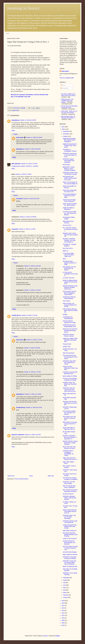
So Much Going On (68, 494)
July (64, 583)
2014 (63, 608)
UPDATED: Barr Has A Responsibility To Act (69, 326)
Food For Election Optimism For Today (69, 322)
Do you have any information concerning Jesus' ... (69, 107)
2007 (63, 625)
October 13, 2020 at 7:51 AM (34, 340)
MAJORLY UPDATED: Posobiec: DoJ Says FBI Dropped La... (69, 240)
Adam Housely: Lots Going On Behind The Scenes (70, 305)
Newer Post (11, 476)
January (66, 597)
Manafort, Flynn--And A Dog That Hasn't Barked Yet (70, 235)
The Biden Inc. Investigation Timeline (70, 150)
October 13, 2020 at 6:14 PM (34, 407)
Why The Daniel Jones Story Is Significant (69, 487)
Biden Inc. (66, 251)
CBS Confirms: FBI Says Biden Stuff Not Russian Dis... (70, 311)
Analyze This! (67, 346)
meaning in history (24, 8)
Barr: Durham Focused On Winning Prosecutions (70, 491)
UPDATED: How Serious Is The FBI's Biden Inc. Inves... (70, 155)
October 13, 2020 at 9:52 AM (32, 348)
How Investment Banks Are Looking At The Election (69, 413)
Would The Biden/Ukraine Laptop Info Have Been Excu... (70, 282)
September (66, 578)
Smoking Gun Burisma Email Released (69, 298)
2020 (63, 129)
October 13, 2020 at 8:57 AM (31, 199)
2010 (63, 618)
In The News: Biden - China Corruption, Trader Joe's (69, 255)
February (66, 595)
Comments (65, 88)
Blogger (58, 636)
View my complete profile (67, 78)
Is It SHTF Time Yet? (69, 278)
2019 (63, 601)
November (66, 134)
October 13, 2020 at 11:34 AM (32, 290)
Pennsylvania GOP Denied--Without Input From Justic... (70, 178)
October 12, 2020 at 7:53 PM (23, 174)
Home (8, 33)
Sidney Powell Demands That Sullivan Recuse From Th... (70, 511)
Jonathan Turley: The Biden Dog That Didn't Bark (70, 384)
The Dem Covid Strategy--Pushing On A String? (70, 379)
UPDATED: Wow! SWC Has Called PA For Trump (69, 363)
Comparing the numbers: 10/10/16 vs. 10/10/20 (25, 166)
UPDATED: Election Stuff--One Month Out (70, 522)
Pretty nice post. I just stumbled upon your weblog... (67, 101)
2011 (63, 615)
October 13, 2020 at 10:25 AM (32, 266)
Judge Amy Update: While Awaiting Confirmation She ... (70, 340)
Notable (65, 315)
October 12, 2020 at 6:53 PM (34, 137)
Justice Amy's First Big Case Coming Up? (69, 201)
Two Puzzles (66, 301)
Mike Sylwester (16, 164)
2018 (63, 603)
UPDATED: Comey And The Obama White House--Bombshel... (69, 562)
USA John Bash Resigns (70, 552)
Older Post (51, 476)
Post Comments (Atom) (22, 479)
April (65, 590)
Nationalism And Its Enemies (68, 222)
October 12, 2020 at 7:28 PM (29, 164)
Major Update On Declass (70, 554)
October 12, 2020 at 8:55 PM (32, 149)
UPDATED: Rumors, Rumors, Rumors (69, 335)
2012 (63, 613)
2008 (63, 623)
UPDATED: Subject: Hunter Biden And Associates (68, 161)
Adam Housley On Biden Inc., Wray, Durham (70, 205)
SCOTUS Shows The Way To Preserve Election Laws (70, 548)
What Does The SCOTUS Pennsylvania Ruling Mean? (70, 330)
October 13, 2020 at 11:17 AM (32, 372)
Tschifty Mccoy (16, 315)
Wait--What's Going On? (70, 531)
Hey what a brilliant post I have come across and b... (69, 95)
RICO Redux (66, 165)
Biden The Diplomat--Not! (70, 566)
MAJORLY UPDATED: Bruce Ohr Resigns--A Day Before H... (70, 437)
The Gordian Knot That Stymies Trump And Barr (69, 418)
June (65, 585)
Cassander (19, 199)
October (66, 136)
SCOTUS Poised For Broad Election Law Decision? (69, 542)
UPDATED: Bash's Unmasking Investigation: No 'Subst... (68, 453)
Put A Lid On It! (67, 225)
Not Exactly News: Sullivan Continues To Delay (70, 263)
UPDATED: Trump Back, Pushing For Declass (70, 558)
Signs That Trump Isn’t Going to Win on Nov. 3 (70, 459)
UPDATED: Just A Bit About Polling (69, 483)
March (65, 593)
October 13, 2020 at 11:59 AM (33, 394)
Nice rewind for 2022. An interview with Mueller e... (68, 117)
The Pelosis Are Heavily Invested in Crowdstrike (70, 479)
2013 (63, 610)
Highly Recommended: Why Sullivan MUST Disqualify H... (69, 140)
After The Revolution (69, 353)
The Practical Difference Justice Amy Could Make (70, 196)
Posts (63, 85)
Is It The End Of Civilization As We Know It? (70, 274)
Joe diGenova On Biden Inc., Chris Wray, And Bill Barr (70, 213)
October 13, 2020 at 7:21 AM (29, 315)
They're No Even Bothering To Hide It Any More (70, 368)
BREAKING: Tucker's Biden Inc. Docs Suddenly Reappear (69, 169)
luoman (46, 636)
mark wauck (20, 137)
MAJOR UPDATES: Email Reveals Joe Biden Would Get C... (70, 287)
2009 (63, 620)
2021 (63, 127)
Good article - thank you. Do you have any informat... (69, 112)
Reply (13, 130)
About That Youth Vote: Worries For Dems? (69, 448)
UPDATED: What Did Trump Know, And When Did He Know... (70, 390)
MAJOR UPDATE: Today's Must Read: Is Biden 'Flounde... (70, 443)
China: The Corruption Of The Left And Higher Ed (70, 183)
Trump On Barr (67, 344)
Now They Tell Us (68, 248)
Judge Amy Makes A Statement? (69, 209)
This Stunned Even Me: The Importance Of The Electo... (70, 357)
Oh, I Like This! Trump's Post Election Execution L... (70, 229)
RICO (64, 259)
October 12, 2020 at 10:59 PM (28, 217)
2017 (63, 606)
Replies (16, 134)
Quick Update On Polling (70, 376)
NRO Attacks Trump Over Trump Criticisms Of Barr (70, 424)
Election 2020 (15, 110)
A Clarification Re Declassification (68, 318)
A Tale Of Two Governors (70, 538)
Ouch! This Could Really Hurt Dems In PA (70, 191)
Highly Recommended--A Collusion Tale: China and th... (70, 146)
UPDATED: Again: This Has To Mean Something (69, 517)
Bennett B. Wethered (18, 435)
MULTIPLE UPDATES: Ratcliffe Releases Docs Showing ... (70, 535)
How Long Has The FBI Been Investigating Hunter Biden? (69, 293)
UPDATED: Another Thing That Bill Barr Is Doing (70, 173)
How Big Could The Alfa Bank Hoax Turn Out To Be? (70, 403)
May (64, 588)
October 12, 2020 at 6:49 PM (28, 120)
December (66, 131)
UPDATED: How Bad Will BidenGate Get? (70, 373)
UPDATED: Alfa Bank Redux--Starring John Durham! (70, 498)
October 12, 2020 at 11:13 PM (27, 229)
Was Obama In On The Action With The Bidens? (69, 268)
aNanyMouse (15, 120)
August (65, 580)
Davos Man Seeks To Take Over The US (69, 429)
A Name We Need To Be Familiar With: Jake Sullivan (70, 527)
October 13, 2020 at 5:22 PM (33, 435)
